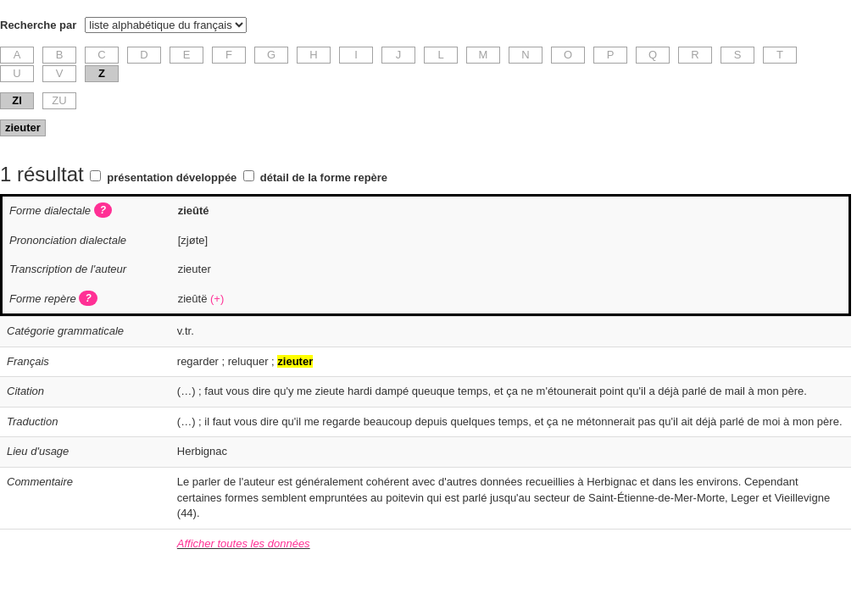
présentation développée (172, 177)
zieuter (23, 128)
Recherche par (38, 25)
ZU (59, 100)
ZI (17, 100)
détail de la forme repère (324, 177)
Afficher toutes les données (244, 543)
